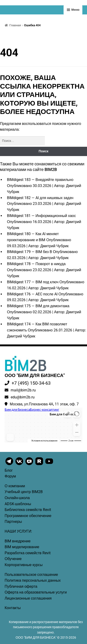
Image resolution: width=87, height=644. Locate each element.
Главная (15, 25)
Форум (10, 476)
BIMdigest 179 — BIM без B (29, 252)
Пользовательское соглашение (31, 575)
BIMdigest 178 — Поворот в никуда (36, 264)
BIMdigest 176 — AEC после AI (32, 294)
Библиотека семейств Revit (28, 510)
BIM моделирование (22, 547)
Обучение (13, 559)
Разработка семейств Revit (28, 553)
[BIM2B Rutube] (40, 465)
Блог (9, 470)
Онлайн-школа (17, 498)
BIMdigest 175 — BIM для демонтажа (38, 306)
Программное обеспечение (28, 516)
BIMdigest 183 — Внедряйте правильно (40, 180)
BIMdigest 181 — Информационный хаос (41, 216)
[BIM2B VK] (20, 465)
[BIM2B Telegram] (10, 465)
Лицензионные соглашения (28, 598)
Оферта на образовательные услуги (36, 592)
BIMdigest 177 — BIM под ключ (33, 282)
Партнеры (13, 522)
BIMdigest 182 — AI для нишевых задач (40, 198)
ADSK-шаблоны (18, 504)
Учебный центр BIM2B (24, 492)
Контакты (13, 608)
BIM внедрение (18, 541)
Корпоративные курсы (24, 565)
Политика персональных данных (33, 580)
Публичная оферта (21, 586)
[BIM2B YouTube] (49, 465)
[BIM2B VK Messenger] (30, 465)
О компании (15, 486)
